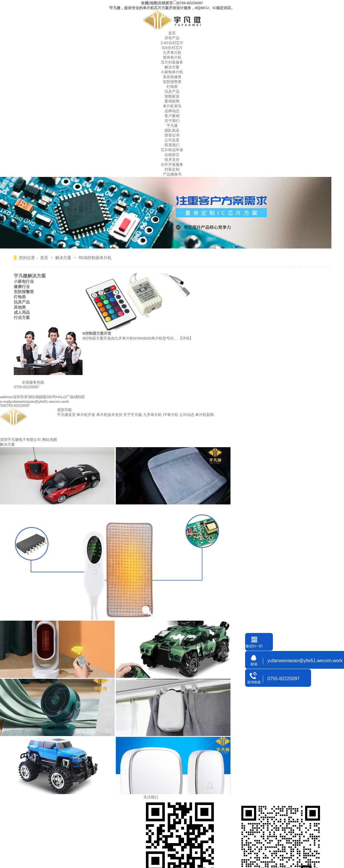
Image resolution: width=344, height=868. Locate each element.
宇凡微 (172, 126)
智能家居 (172, 96)
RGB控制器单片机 (95, 258)
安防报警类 (172, 82)
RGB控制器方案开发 (94, 334)
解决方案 (172, 67)
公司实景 (172, 140)
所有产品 (172, 38)
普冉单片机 (172, 58)
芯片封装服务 (172, 62)
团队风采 (172, 131)
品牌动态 (172, 111)
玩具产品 (172, 92)
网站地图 (50, 440)
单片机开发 (86, 415)
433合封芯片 (172, 48)
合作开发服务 (172, 165)
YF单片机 (170, 415)
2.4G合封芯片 (172, 43)
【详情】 (186, 338)
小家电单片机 (172, 72)
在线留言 (165, 3)
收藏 (145, 3)
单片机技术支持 (109, 415)
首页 (172, 33)
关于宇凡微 (133, 415)
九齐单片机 (172, 53)
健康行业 (22, 287)
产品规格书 (172, 174)
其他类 (20, 307)
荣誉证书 (172, 135)
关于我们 (172, 121)
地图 (153, 3)
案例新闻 (172, 101)
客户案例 (172, 116)
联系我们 (172, 145)
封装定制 (172, 169)
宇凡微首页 (66, 415)
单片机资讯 (172, 106)
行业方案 (22, 317)
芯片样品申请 (172, 150)
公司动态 (187, 415)
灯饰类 (172, 87)
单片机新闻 (205, 415)
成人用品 (22, 312)
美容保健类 (172, 77)
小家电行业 (24, 281)
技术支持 (172, 160)
